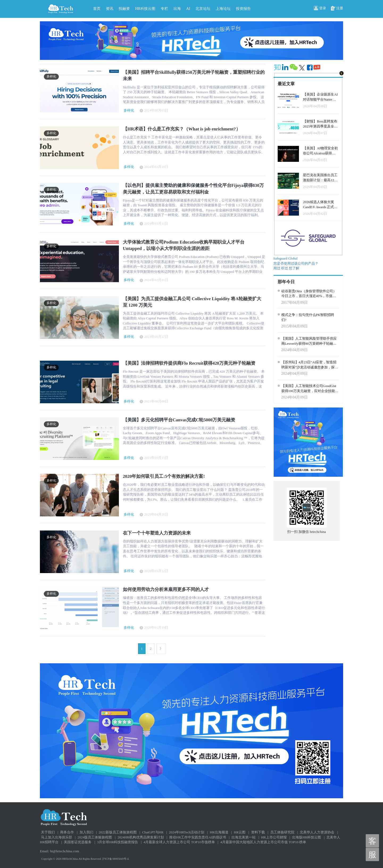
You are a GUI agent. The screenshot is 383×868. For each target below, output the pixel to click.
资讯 (110, 9)
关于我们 (48, 832)
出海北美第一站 (243, 837)
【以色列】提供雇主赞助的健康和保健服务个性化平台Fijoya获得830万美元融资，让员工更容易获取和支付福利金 (193, 189)
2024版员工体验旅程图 (95, 837)
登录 (320, 9)
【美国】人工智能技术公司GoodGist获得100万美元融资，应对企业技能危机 (310, 389)
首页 (97, 9)
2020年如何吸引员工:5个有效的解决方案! (164, 476)
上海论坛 (223, 9)
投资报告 (243, 9)
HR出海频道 (219, 832)
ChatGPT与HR (153, 832)
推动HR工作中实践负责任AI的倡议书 (198, 837)
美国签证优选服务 (78, 842)
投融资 (124, 9)
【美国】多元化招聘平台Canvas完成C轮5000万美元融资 (179, 420)
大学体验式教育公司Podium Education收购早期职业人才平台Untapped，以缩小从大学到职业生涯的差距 (184, 245)
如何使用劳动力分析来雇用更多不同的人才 (166, 589)
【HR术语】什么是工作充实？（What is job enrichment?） (182, 129)
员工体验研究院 (282, 832)
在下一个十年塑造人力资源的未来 (157, 533)
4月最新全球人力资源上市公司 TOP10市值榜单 (179, 842)
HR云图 (240, 832)
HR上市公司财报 (274, 837)
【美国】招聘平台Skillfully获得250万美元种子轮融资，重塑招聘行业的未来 (194, 75)
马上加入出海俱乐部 (57, 837)
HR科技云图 (145, 9)
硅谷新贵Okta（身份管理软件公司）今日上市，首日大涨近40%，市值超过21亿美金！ (309, 294)
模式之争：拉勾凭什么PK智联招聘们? (308, 317)
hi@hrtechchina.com (65, 851)
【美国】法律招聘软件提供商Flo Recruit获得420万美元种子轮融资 (189, 363)
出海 (177, 9)
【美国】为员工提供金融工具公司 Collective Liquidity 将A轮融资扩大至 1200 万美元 (192, 302)
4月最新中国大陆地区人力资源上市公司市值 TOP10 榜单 (263, 842)
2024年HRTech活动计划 (187, 832)
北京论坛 (203, 9)
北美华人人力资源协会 (317, 832)
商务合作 (67, 832)
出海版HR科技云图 (307, 837)
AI (188, 9)
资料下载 (258, 832)
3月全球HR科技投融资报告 (118, 842)
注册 (337, 9)
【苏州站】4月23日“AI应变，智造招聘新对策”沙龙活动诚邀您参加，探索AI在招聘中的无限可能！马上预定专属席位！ (310, 365)
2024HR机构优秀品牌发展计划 (141, 837)
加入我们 (86, 832)
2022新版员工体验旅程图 (118, 832)
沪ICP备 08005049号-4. (116, 859)
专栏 (164, 9)
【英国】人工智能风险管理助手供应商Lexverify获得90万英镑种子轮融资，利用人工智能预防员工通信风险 (309, 341)
